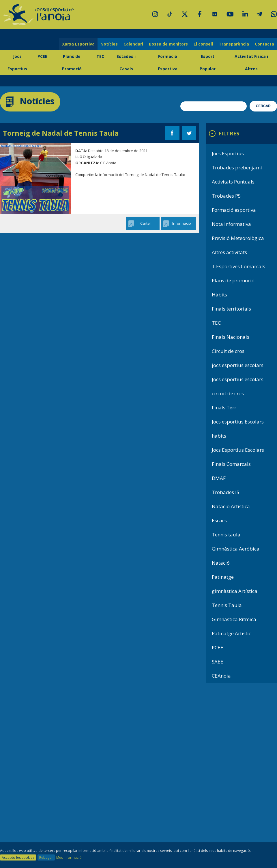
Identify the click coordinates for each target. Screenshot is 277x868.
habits (219, 436)
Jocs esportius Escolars (238, 422)
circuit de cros (228, 393)
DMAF (219, 478)
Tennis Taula (227, 605)
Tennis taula (226, 535)
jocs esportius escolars (238, 365)
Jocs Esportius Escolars (238, 450)
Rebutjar (46, 857)
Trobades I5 (226, 492)
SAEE (218, 662)
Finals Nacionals (231, 337)
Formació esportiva (234, 210)
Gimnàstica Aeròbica (236, 549)
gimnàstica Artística (235, 591)
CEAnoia (221, 676)
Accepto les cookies (18, 857)
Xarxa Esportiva (78, 44)
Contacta (264, 44)
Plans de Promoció (72, 63)
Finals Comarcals (231, 464)
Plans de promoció (233, 280)
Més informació (69, 857)
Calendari (133, 44)
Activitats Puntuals (233, 182)
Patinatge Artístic (231, 633)
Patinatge (223, 577)
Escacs (219, 520)
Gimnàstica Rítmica (234, 619)
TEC (100, 56)
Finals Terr (224, 407)
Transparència (234, 44)
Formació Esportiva (168, 63)
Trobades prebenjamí (237, 168)
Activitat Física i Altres (251, 63)
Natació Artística (231, 506)
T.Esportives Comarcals (238, 266)
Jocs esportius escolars (238, 379)
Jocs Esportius (17, 63)
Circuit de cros (228, 351)
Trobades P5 (226, 196)
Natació (221, 563)
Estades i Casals (126, 63)
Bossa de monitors (168, 44)
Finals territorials (231, 309)
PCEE (42, 56)
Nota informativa (231, 224)
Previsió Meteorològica (238, 238)
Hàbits (219, 295)
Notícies (109, 44)
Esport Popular (208, 63)
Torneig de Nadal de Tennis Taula (61, 133)
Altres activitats (229, 252)
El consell (203, 44)
